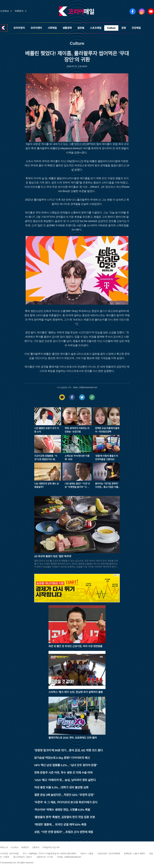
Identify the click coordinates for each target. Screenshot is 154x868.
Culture (111, 28)
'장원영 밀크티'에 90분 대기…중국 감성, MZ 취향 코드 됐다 (69, 750)
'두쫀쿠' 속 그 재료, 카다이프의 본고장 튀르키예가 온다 (66, 802)
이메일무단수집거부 (51, 847)
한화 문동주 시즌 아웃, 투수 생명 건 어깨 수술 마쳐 (63, 773)
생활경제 (67, 28)
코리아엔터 (36, 28)
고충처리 (36, 847)
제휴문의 (19, 11)
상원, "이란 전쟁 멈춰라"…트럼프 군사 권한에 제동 (64, 832)
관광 (123, 28)
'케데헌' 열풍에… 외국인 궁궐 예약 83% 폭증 (60, 825)
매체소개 (4, 847)
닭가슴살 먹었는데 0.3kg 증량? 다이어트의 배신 (62, 758)
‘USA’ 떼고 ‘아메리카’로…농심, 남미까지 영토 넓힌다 (65, 780)
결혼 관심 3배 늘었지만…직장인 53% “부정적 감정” (64, 795)
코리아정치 (19, 28)
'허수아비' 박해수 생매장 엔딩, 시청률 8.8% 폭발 (62, 810)
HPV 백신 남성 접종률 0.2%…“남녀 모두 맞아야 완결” (66, 765)
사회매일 (52, 28)
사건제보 (4, 11)
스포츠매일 (96, 28)
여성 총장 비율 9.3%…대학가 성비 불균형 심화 (61, 787)
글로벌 (81, 28)
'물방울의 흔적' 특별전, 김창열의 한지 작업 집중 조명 (65, 817)
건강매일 (136, 28)
